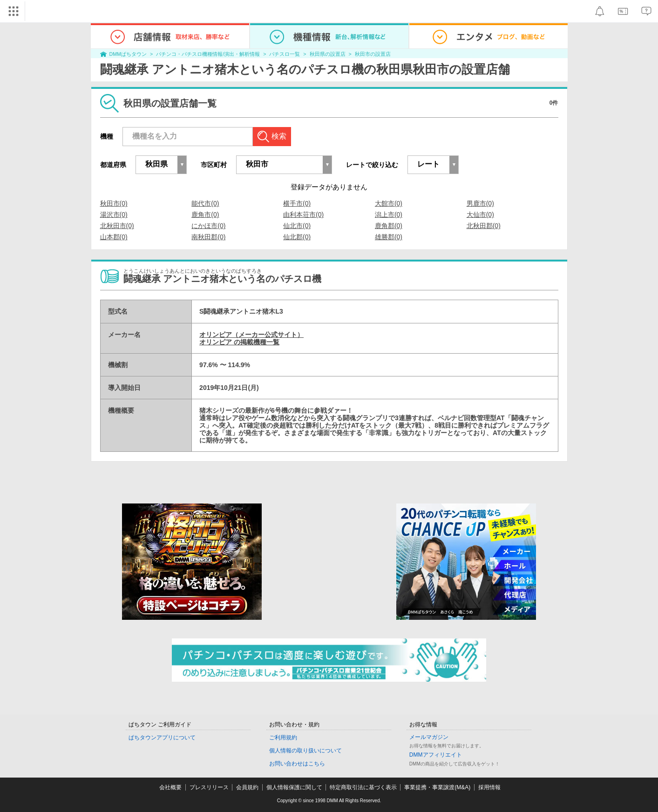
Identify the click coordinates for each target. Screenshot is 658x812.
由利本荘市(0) (303, 215)
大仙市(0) (480, 215)
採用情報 (489, 787)
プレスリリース (209, 787)
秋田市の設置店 (373, 54)
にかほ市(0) (208, 226)
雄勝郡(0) (389, 237)
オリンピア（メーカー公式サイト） (251, 335)
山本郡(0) (114, 237)
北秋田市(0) (117, 226)
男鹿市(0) (480, 203)
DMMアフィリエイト (436, 755)
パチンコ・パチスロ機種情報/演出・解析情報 (208, 54)
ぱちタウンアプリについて (162, 738)
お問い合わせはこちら (297, 764)
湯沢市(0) (114, 215)
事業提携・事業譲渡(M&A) (437, 787)
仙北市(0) (297, 226)
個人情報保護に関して (294, 787)
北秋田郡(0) (484, 226)
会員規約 (247, 787)
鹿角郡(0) (389, 226)
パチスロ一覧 (285, 54)
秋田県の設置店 (328, 54)
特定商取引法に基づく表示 (363, 787)
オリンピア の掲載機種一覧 (239, 342)
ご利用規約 (283, 738)
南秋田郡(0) (208, 237)
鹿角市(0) (205, 215)
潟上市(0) (389, 215)
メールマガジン (429, 737)
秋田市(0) (114, 203)
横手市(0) (297, 203)
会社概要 (170, 787)
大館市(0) (389, 203)
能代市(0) (205, 203)
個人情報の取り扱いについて (305, 751)
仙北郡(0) (297, 237)
